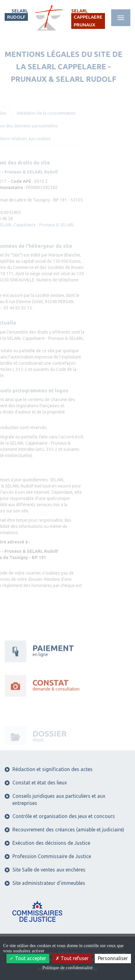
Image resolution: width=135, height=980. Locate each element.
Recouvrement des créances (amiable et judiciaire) (64, 830)
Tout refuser (72, 958)
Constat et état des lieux (36, 783)
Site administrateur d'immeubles (45, 883)
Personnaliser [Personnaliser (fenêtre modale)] (113, 958)
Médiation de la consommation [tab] (35, 113)
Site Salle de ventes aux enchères (45, 870)
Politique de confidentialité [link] (67, 968)
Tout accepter (28, 958)
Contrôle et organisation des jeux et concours (60, 816)
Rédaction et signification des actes (49, 769)
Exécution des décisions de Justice (47, 843)
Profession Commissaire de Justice (48, 856)
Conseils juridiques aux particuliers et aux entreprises (55, 800)
